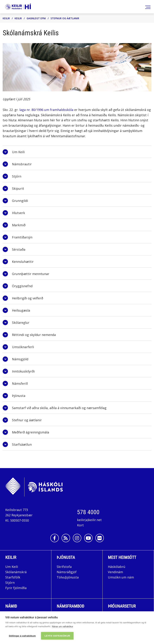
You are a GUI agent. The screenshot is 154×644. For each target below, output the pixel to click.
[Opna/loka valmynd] (147, 7)
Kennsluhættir (23, 262)
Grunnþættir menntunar (31, 274)
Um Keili (18, 152)
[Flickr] (100, 538)
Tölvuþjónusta (68, 577)
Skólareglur (21, 323)
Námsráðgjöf (67, 572)
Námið (11, 606)
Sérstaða (19, 249)
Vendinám (115, 572)
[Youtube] (88, 538)
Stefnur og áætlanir (65, 18)
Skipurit (18, 188)
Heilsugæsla (21, 310)
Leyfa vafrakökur (57, 636)
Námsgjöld (20, 359)
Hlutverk (18, 213)
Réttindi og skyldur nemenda (34, 335)
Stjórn (17, 176)
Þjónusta (19, 396)
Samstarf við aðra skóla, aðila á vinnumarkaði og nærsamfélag (59, 408)
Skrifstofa (64, 567)
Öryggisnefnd (22, 286)
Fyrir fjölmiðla (16, 588)
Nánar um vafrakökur (62, 626)
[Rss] (66, 538)
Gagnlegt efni (36, 18)
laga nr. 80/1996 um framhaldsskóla (46, 110)
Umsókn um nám (121, 577)
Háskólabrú (117, 567)
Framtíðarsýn (22, 237)
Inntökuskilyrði (23, 371)
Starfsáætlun (22, 444)
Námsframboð (70, 606)
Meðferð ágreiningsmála (31, 432)
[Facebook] (55, 538)
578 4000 (88, 512)
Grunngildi (20, 201)
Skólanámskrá (16, 572)
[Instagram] (77, 538)
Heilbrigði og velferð (28, 298)
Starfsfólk (13, 577)
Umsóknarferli (23, 347)
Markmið (19, 225)
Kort (80, 525)
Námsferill (20, 383)
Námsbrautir (22, 164)
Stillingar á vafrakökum (22, 636)
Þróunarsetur (122, 606)
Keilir (6, 18)
